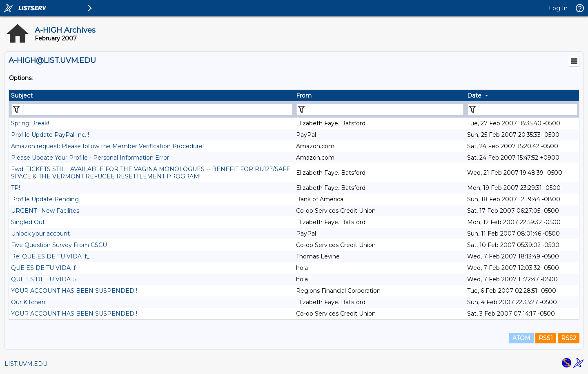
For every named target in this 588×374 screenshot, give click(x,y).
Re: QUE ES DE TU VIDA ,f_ (50, 256)
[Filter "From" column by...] (380, 109)
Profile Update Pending (45, 199)
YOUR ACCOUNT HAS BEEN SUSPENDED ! (74, 291)
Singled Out (28, 222)
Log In (558, 8)
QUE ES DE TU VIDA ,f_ (45, 268)
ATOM (521, 338)
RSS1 (546, 338)
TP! (16, 188)
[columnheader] (151, 96)
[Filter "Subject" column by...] (152, 109)
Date (474, 96)
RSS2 (569, 338)
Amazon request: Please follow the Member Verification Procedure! (107, 146)
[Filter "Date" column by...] (522, 109)
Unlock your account (40, 234)
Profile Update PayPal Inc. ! (50, 135)
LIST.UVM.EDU (26, 364)
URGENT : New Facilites (45, 211)
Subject (22, 96)
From (304, 96)
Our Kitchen (28, 302)
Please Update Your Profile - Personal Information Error (90, 158)
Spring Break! (30, 123)
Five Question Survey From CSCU (59, 245)
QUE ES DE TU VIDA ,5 (44, 279)
